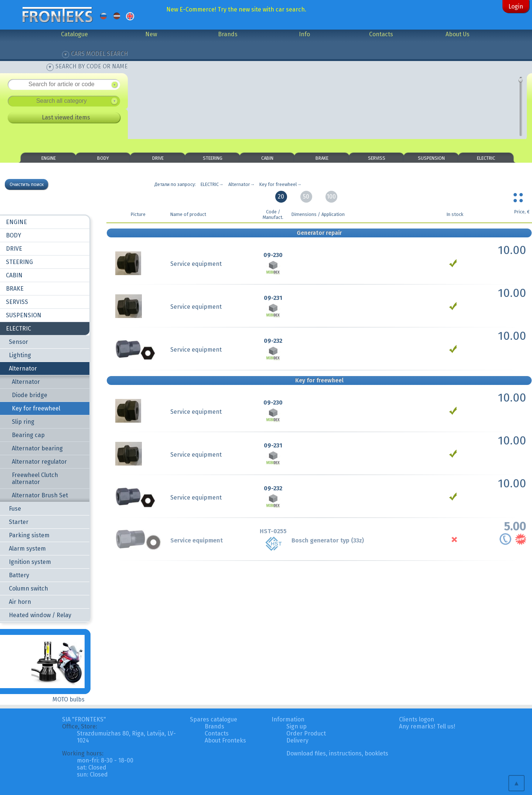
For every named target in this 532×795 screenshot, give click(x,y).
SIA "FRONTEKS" (84, 719)
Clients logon (417, 719)
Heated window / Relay (40, 615)
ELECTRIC (486, 158)
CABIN (267, 158)
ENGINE (49, 158)
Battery (19, 575)
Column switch (28, 588)
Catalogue (74, 34)
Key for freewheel (36, 408)
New (151, 34)
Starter (19, 522)
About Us (458, 34)
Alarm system (27, 549)
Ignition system (30, 562)
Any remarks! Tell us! (427, 726)
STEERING (213, 158)
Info (304, 34)
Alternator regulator (39, 462)
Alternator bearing (37, 448)
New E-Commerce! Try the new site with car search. (236, 9)
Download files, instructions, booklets (337, 753)
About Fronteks (225, 740)
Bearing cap (28, 435)
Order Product (306, 733)
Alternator (23, 368)
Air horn (20, 602)
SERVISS (377, 158)
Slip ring (23, 422)
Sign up (296, 726)
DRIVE (158, 158)
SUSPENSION (431, 158)
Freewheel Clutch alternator (35, 478)
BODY (103, 158)
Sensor (18, 342)
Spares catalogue (214, 719)
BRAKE (322, 158)
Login (516, 6)
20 (281, 197)
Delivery (297, 740)
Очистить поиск (27, 184)
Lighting (20, 355)
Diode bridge (30, 395)
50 (306, 197)
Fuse (15, 509)
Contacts (381, 34)
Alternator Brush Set (40, 495)
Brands (228, 34)
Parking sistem (29, 535)
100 (331, 197)
